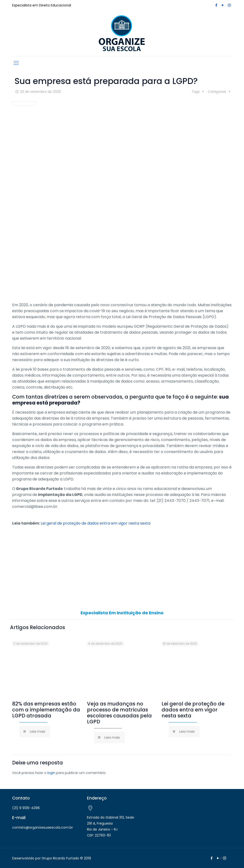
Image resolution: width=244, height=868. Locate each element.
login (51, 773)
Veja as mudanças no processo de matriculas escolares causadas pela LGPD (119, 713)
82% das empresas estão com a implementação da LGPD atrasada (46, 710)
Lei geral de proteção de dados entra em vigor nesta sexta (96, 523)
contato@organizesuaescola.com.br (43, 827)
